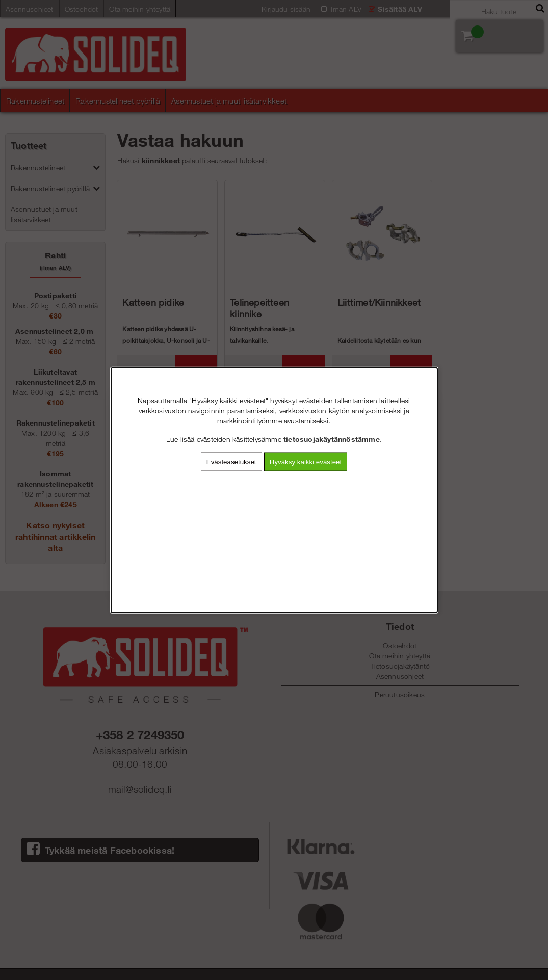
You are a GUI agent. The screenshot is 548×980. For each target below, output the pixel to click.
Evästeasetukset (231, 461)
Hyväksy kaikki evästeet (306, 461)
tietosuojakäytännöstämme (332, 439)
